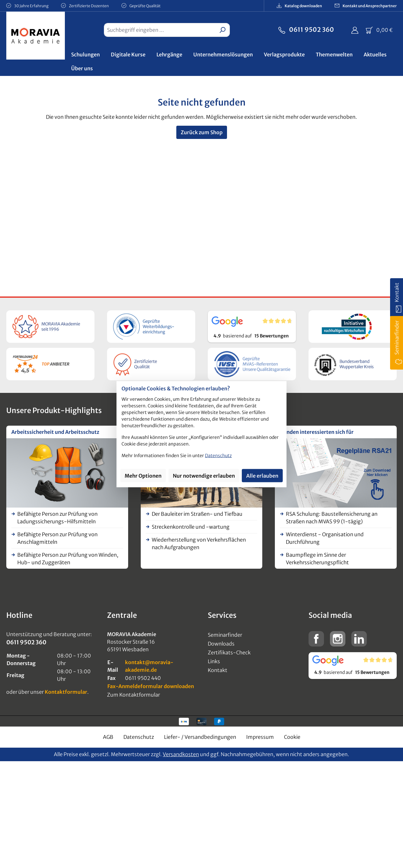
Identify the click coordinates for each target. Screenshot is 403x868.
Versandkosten (181, 754)
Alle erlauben (262, 476)
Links (214, 661)
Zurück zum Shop (202, 132)
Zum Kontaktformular (133, 695)
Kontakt (218, 670)
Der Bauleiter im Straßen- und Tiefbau (197, 514)
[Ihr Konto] (355, 30)
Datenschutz (139, 737)
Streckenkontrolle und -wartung (191, 527)
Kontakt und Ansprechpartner (366, 5)
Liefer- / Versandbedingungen (200, 737)
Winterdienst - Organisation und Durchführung (325, 538)
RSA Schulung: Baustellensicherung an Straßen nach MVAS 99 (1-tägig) (332, 518)
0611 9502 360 (306, 29)
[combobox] (160, 30)
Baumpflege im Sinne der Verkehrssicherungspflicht (317, 559)
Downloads (221, 644)
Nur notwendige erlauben (204, 476)
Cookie (292, 737)
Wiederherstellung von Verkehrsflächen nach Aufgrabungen (199, 543)
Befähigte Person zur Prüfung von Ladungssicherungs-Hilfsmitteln (57, 518)
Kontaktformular (66, 692)
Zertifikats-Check (229, 652)
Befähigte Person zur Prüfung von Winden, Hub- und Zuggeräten (68, 559)
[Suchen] (222, 30)
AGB (108, 737)
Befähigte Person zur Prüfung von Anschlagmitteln (57, 538)
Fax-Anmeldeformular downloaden (151, 686)
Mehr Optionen (143, 476)
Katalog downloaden (299, 5)
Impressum (260, 737)
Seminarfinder (225, 635)
